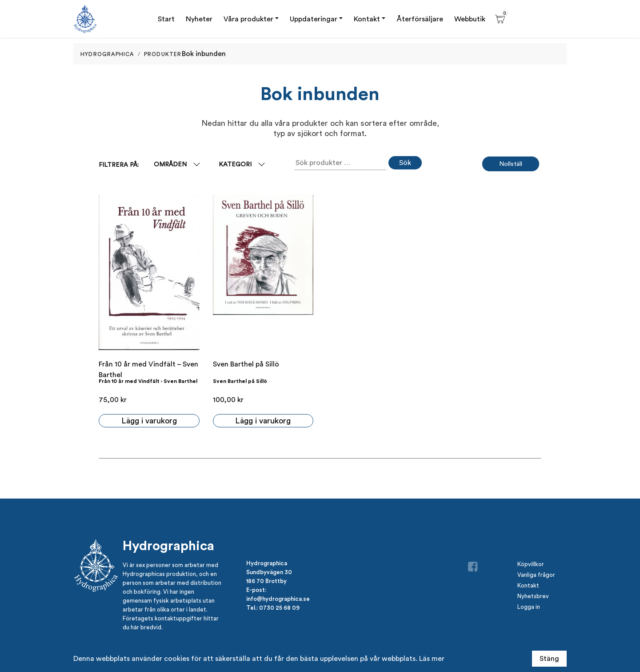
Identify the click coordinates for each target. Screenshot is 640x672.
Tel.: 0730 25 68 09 (273, 608)
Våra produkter (248, 19)
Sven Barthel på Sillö (246, 364)
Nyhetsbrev (533, 596)
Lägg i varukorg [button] (149, 421)
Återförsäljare (420, 19)
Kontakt (367, 19)
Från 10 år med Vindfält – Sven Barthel (148, 369)
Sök (405, 163)
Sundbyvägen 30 (269, 572)
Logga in (529, 607)
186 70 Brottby (266, 581)
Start (166, 19)
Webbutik (470, 19)
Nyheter (199, 19)
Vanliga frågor (536, 575)
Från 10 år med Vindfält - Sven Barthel (148, 381)
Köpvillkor (531, 564)
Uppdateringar (314, 19)
